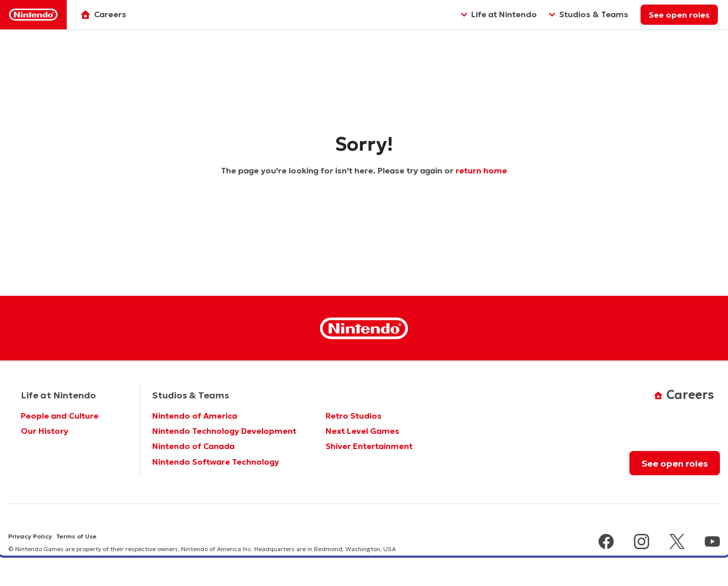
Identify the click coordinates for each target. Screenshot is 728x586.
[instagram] (642, 543)
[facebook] (606, 543)
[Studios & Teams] (589, 15)
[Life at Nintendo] (499, 15)
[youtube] (712, 543)
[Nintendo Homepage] (364, 328)
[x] (677, 543)
